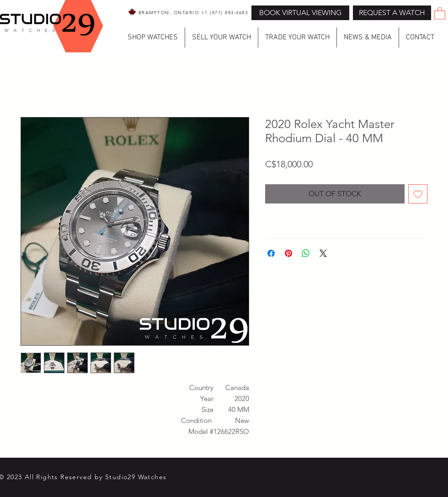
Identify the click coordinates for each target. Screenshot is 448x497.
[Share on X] (323, 253)
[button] (392, 13)
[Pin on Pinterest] (288, 253)
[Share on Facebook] (271, 253)
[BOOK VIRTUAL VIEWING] (300, 13)
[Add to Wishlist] (418, 194)
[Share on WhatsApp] (306, 253)
